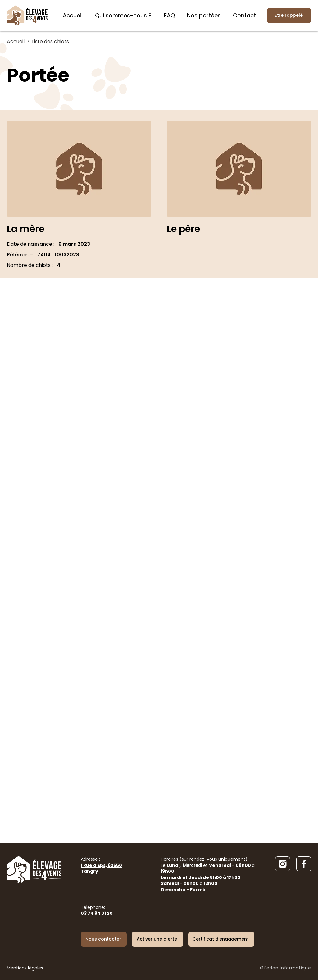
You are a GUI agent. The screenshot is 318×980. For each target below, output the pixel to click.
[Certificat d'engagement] (221, 939)
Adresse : (101, 865)
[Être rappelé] (289, 16)
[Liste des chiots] (50, 42)
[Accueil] (16, 42)
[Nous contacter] (104, 939)
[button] (157, 939)
